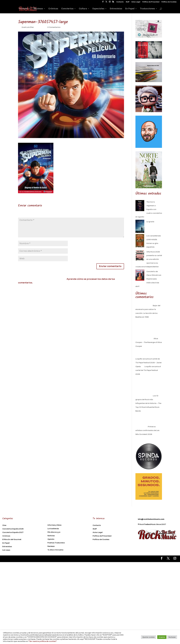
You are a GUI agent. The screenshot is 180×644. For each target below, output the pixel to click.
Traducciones (147, 9)
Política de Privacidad (151, 2)
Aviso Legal (136, 2)
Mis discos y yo (54, 532)
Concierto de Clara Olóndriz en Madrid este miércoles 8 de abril (148, 279)
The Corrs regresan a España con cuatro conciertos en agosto (149, 209)
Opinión (51, 539)
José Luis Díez (28, 27)
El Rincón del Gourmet (12, 540)
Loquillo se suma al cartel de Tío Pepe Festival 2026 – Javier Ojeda (149, 363)
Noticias (23, 9)
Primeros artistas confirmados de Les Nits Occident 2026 (147, 430)
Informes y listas (54, 525)
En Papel (130, 9)
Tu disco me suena (55, 550)
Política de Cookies (169, 2)
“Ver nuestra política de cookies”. (43, 641)
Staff (128, 2)
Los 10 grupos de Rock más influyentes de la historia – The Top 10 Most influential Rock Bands (148, 403)
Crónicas (53, 9)
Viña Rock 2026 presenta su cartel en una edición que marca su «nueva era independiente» (149, 259)
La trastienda (53, 529)
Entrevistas (116, 9)
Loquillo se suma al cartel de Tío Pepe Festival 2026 (148, 370)
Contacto (120, 2)
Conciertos (67, 9)
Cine (4, 525)
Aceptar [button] (162, 637)
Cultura (83, 9)
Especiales (98, 9)
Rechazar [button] (172, 637)
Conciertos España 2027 (13, 532)
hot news (6, 550)
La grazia (150, 222)
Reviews (38, 9)
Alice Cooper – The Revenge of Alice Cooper (149, 342)
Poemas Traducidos (56, 543)
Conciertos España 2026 (13, 529)
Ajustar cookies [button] (149, 637)
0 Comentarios (54, 27)
